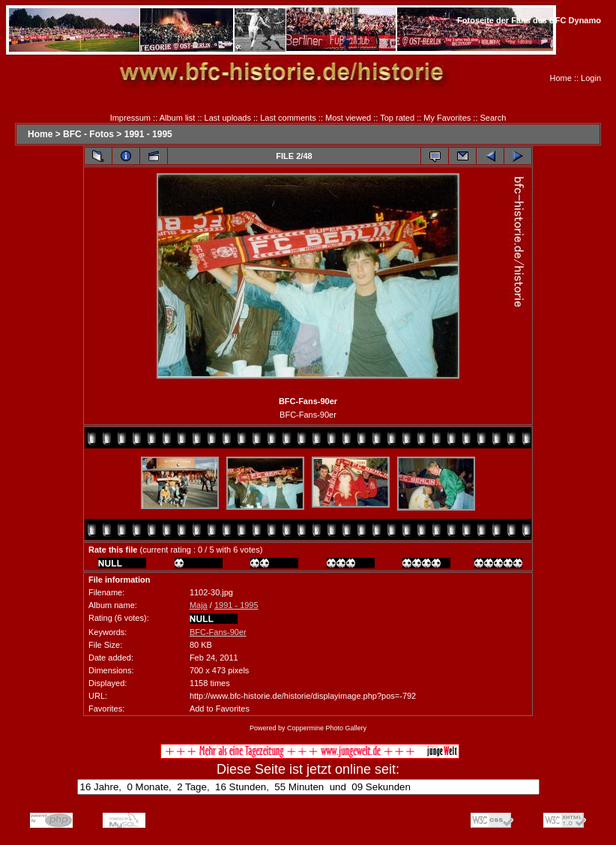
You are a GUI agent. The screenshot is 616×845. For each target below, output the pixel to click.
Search (493, 118)
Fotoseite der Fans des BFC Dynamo (529, 20)
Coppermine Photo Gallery (327, 728)
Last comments (288, 118)
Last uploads (228, 118)
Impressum (130, 118)
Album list (178, 118)
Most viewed (348, 118)
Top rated (397, 118)
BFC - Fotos (88, 134)
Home (561, 78)
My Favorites (447, 118)
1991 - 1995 (148, 134)
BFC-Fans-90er (218, 632)
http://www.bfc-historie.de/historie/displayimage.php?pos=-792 (303, 696)
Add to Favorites (220, 709)
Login (591, 78)
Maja (199, 605)
